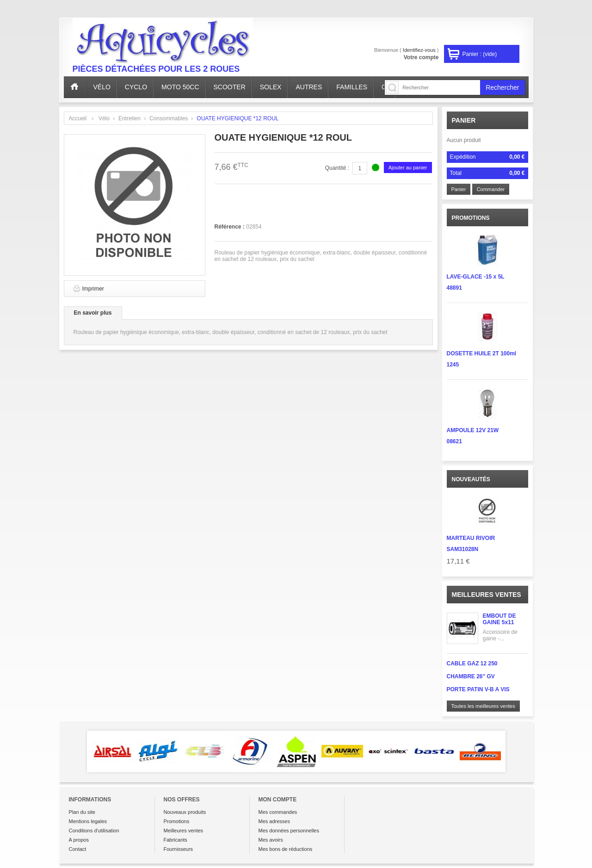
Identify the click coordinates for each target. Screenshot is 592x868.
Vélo (104, 118)
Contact (78, 849)
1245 (453, 365)
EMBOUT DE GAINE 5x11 (499, 619)
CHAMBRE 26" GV (471, 676)
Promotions (177, 821)
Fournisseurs (179, 849)
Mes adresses (274, 821)
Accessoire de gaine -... (500, 635)
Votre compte (421, 57)
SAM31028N (463, 549)
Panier (464, 120)
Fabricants (176, 840)
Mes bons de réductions (286, 849)
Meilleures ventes (487, 595)
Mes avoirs (271, 840)
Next (519, 751)
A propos (79, 840)
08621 (454, 441)
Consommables (169, 118)
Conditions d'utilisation (94, 831)
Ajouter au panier (408, 167)
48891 (454, 288)
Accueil (78, 118)
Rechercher (502, 87)
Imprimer (93, 289)
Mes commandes (278, 812)
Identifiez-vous (419, 50)
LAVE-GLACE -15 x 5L (476, 277)
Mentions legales (88, 821)
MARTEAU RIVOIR (471, 538)
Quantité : (337, 168)
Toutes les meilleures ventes (483, 706)
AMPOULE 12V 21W (473, 430)
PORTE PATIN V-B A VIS (478, 689)
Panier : (480, 54)
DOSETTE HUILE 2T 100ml (482, 353)
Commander (491, 189)
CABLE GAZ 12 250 (472, 663)
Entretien (129, 118)
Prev (74, 751)
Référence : (231, 227)
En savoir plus (93, 313)
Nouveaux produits (185, 812)
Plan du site (82, 812)
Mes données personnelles (289, 831)
